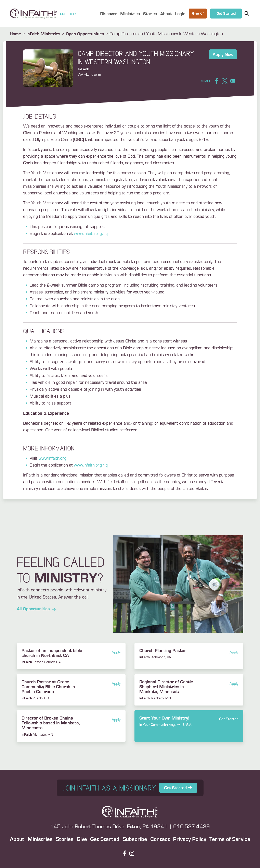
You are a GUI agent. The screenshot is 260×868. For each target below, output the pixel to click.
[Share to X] (225, 81)
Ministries (40, 839)
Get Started (226, 13)
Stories (65, 839)
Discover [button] (109, 13)
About (17, 839)
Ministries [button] (130, 13)
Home (15, 34)
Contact (160, 839)
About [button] (166, 13)
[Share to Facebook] (217, 81)
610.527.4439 (192, 826)
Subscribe (135, 839)
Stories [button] (150, 13)
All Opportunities (36, 608)
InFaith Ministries (43, 34)
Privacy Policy (190, 839)
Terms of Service (230, 839)
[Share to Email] (233, 81)
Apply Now (223, 54)
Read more (189, 721)
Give (82, 839)
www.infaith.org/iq (91, 233)
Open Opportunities (85, 34)
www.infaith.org (53, 458)
